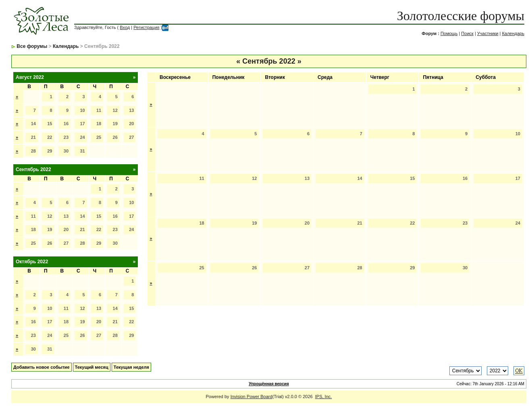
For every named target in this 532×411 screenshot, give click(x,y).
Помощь (449, 33)
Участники (488, 33)
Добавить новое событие (42, 367)
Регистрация (146, 27)
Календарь (513, 33)
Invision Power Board (251, 397)
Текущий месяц (92, 367)
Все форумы (32, 46)
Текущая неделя (131, 367)
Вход (125, 27)
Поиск (467, 33)
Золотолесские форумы (461, 16)
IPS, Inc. (324, 397)
